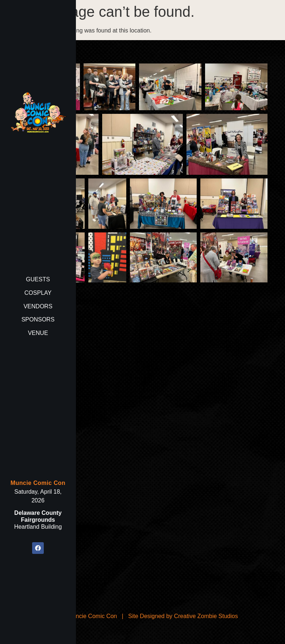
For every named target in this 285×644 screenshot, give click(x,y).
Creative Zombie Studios (206, 616)
